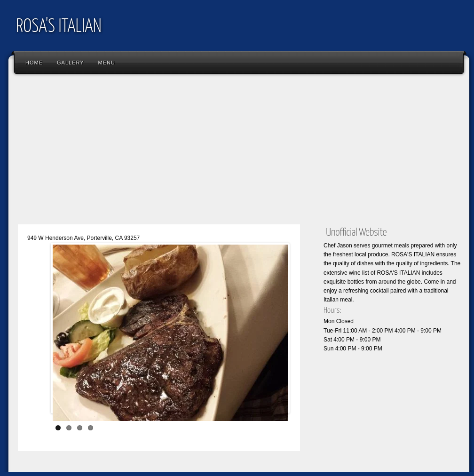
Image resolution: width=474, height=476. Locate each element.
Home (34, 63)
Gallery (71, 63)
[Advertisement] (239, 153)
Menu (107, 63)
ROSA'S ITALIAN (59, 27)
